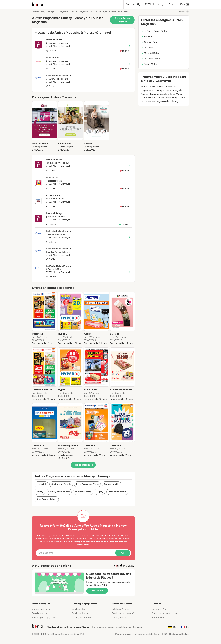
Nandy (40, 492)
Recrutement (158, 618)
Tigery (100, 492)
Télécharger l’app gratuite (44, 618)
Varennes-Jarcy (83, 492)
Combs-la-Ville (112, 484)
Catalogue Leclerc (81, 613)
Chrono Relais (150, 42)
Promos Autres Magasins (122, 20)
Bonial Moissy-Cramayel (43, 11)
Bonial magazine (40, 613)
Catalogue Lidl (79, 609)
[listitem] (44, 126)
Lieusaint (41, 484)
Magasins (63, 11)
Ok (123, 553)
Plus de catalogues (83, 465)
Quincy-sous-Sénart (59, 492)
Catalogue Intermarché (123, 613)
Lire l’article (97, 591)
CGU (164, 634)
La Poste (147, 48)
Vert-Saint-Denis (117, 492)
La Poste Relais (151, 59)
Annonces (183, 11)
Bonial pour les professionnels (166, 613)
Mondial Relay (150, 53)
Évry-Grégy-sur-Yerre (87, 484)
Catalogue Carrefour (82, 618)
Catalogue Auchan (121, 609)
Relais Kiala (149, 37)
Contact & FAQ (159, 609)
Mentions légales (123, 634)
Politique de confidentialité (147, 634)
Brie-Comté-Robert (47, 499)
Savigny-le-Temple (61, 484)
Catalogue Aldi (119, 618)
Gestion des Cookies (179, 634)
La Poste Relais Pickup (155, 31)
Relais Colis (149, 64)
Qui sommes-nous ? (42, 609)
